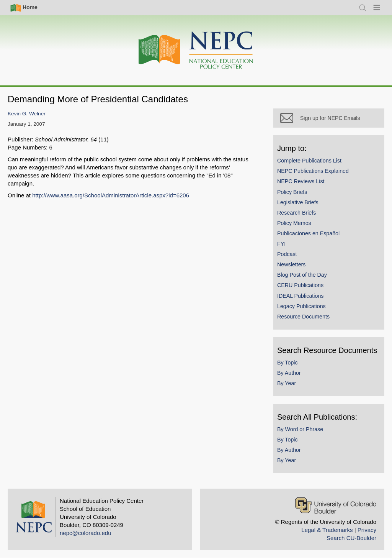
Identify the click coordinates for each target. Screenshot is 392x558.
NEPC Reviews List (301, 181)
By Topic (287, 363)
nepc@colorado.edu (86, 533)
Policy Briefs (292, 192)
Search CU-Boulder (351, 538)
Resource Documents (303, 317)
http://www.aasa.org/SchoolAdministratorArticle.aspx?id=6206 (111, 195)
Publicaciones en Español (308, 233)
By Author (289, 373)
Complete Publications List (309, 161)
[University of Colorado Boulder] (336, 505)
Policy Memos (294, 223)
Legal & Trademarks (327, 530)
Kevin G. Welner (27, 114)
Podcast (287, 254)
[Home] (196, 50)
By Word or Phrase (300, 429)
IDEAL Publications (300, 296)
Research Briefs (296, 213)
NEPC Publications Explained (313, 171)
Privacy (367, 530)
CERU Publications (300, 285)
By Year (287, 383)
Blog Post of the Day (302, 275)
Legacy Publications (301, 306)
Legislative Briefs (298, 202)
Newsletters (291, 264)
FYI (281, 244)
